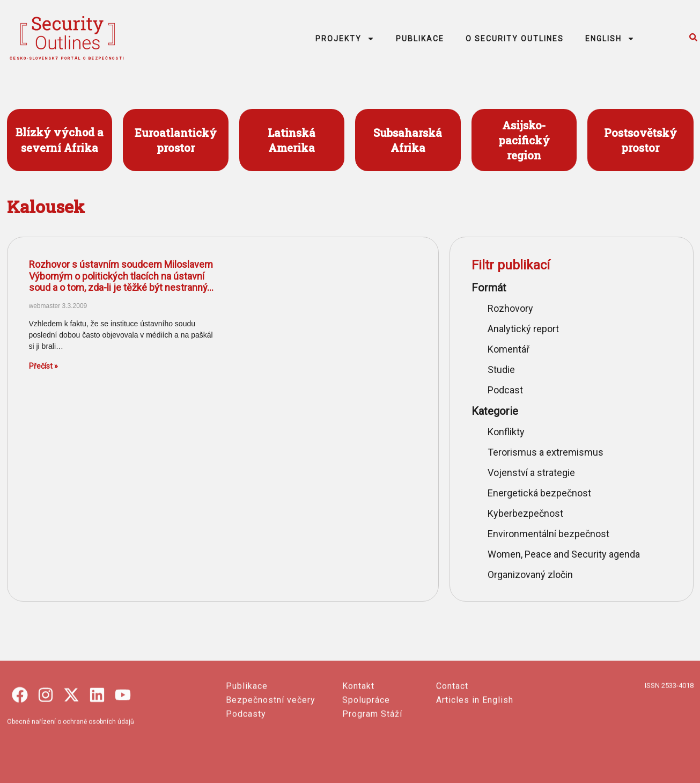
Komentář (509, 349)
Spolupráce (366, 751)
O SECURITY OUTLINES (515, 39)
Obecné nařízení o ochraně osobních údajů (71, 772)
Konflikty (506, 432)
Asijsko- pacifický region (524, 140)
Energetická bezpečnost (539, 493)
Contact (452, 737)
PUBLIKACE (420, 39)
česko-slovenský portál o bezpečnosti (67, 58)
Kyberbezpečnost (525, 513)
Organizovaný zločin (530, 575)
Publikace (247, 737)
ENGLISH (610, 39)
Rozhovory (510, 308)
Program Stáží (372, 764)
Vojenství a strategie (531, 473)
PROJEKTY (345, 39)
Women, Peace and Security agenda (564, 554)
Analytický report (523, 329)
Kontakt (358, 737)
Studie (501, 369)
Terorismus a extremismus (546, 452)
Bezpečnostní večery (271, 751)
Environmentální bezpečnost (548, 534)
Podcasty (246, 764)
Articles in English (475, 751)
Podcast (505, 390)
